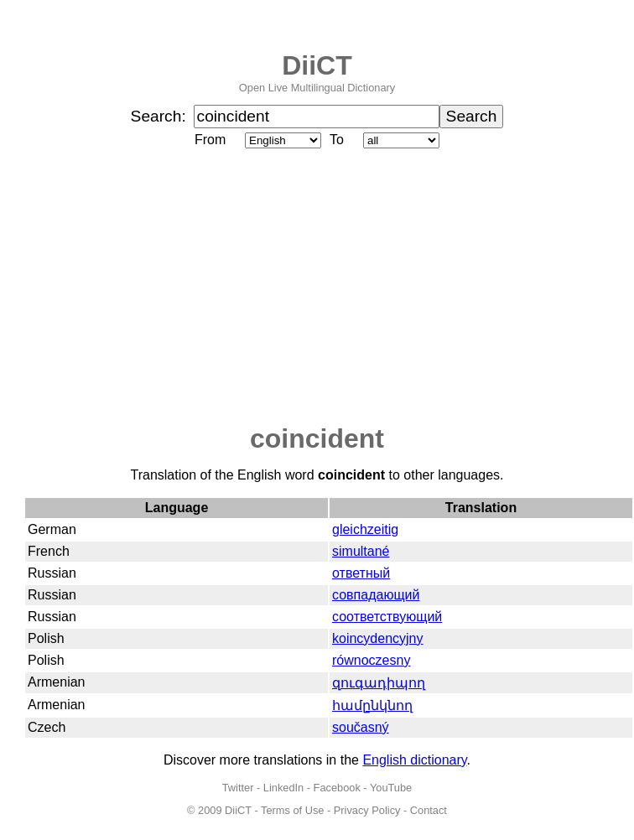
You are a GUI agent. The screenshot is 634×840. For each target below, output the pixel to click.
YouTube (391, 788)
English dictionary (414, 760)
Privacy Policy (367, 810)
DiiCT (317, 65)
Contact (429, 810)
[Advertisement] (317, 288)
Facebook (337, 788)
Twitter (238, 788)
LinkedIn (283, 788)
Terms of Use (292, 810)
